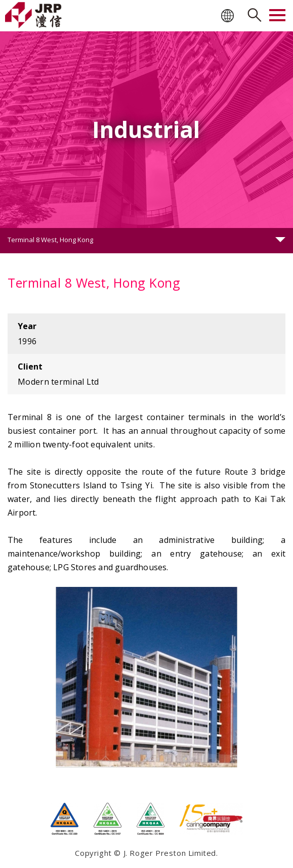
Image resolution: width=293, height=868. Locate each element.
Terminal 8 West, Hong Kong (50, 240)
